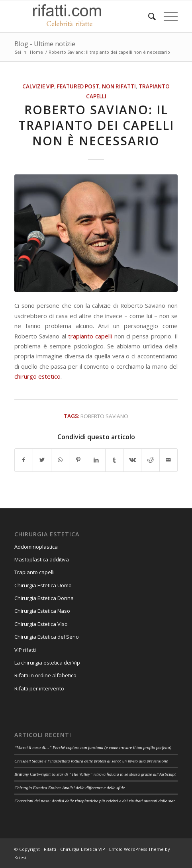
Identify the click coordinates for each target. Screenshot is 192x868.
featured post (78, 86)
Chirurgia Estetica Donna (44, 598)
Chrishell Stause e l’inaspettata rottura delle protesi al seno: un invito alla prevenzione (91, 761)
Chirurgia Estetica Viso (41, 624)
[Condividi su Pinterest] (78, 460)
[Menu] (167, 16)
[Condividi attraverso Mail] (168, 460)
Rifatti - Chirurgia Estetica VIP (74, 849)
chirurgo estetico (37, 376)
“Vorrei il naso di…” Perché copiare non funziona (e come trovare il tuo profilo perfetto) (93, 747)
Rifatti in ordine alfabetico (45, 675)
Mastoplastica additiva (42, 559)
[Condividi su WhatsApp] (60, 460)
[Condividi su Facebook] (24, 460)
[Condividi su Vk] (132, 460)
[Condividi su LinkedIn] (96, 460)
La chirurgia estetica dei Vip (47, 663)
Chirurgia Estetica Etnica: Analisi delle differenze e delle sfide (70, 788)
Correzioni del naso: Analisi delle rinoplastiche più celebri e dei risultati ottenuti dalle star (95, 801)
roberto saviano (104, 416)
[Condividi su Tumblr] (114, 460)
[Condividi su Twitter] (42, 460)
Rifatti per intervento (39, 688)
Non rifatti (119, 86)
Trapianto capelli (34, 572)
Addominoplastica (36, 547)
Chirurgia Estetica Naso (42, 611)
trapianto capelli (90, 336)
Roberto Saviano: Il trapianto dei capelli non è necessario (96, 125)
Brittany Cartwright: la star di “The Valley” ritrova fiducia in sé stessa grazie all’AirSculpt (95, 774)
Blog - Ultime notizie (45, 44)
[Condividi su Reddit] (150, 460)
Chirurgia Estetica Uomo (43, 585)
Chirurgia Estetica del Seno (47, 637)
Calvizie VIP (38, 86)
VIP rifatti (25, 650)
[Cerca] (148, 16)
